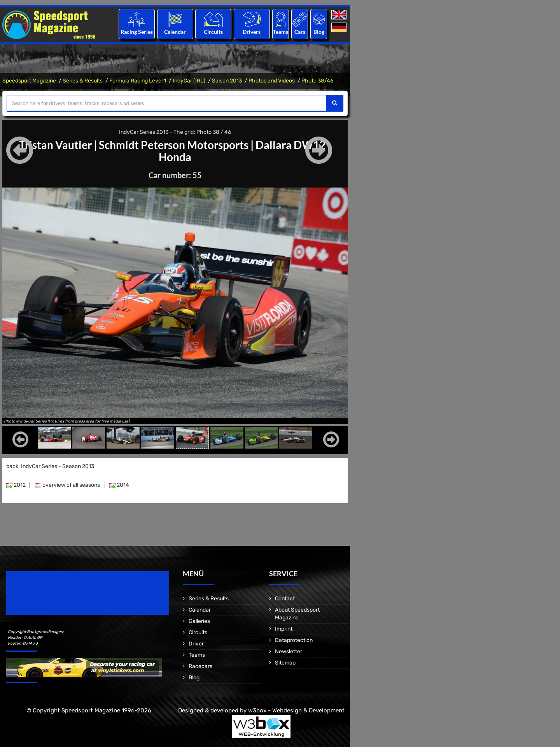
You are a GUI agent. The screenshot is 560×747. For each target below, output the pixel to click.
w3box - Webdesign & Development (296, 710)
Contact (285, 598)
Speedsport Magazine (29, 81)
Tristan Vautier (55, 145)
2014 (119, 485)
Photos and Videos (272, 81)
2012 (16, 485)
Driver (196, 643)
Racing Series (137, 32)
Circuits (213, 32)
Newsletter (289, 651)
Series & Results (83, 81)
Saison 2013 (227, 81)
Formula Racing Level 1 (138, 81)
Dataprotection (294, 640)
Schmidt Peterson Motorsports (174, 145)
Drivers (252, 32)
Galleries (199, 621)
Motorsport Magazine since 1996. (51, 598)
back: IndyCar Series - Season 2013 (50, 466)
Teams (281, 32)
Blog (319, 32)
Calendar (175, 32)
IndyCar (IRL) (189, 81)
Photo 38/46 (317, 81)
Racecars (200, 666)
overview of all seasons (67, 485)
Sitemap (285, 662)
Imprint (284, 629)
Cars (300, 32)
